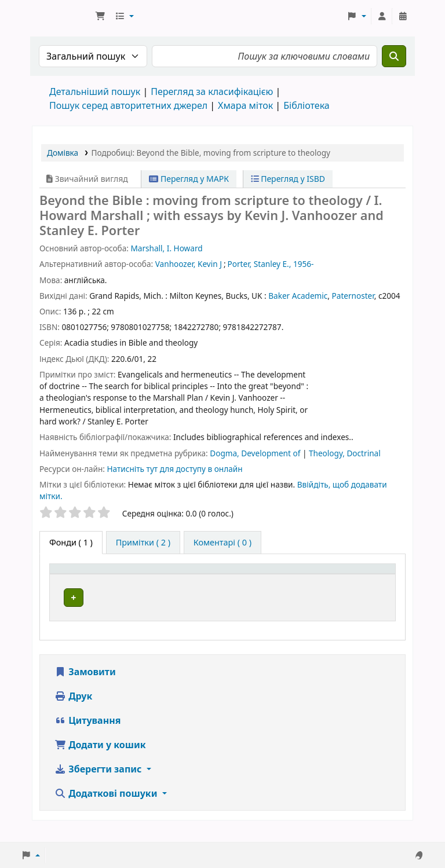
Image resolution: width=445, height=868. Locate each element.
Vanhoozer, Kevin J (189, 264)
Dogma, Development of (256, 453)
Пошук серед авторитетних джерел (128, 105)
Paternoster (353, 296)
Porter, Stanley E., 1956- (271, 264)
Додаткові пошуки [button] (107, 806)
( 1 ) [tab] (71, 542)
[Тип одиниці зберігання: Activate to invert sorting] (101, 581)
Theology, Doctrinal (345, 453)
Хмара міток (245, 105)
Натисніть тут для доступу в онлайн (174, 469)
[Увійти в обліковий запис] (382, 16)
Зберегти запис (99, 782)
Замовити (85, 684)
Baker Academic (298, 296)
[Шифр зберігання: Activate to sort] (296, 581)
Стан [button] (364, 587)
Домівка (63, 153)
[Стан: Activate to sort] (373, 581)
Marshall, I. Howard (166, 248)
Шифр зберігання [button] (286, 587)
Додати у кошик (100, 757)
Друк (73, 709)
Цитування (87, 733)
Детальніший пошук (95, 91)
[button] (100, 16)
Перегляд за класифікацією (212, 91)
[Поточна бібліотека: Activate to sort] (198, 581)
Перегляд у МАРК (189, 179)
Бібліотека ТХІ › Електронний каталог (61, 16)
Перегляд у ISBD (288, 179)
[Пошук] (394, 56)
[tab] (143, 543)
